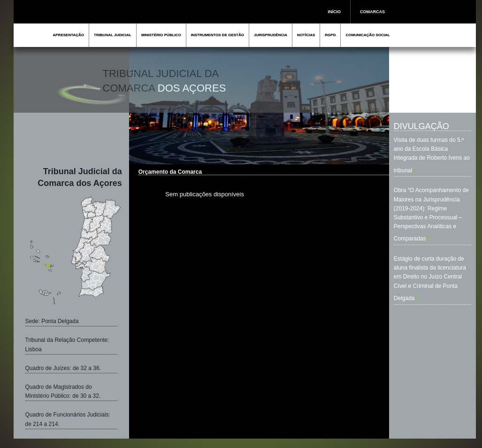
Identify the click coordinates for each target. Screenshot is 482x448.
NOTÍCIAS (306, 35)
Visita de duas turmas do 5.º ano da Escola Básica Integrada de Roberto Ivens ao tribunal (432, 155)
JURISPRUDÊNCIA (271, 35)
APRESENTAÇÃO (69, 35)
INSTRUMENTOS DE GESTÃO (218, 35)
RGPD (330, 35)
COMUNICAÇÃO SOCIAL (367, 35)
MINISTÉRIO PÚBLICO (161, 35)
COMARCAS (372, 12)
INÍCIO (335, 12)
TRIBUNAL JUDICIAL (113, 35)
